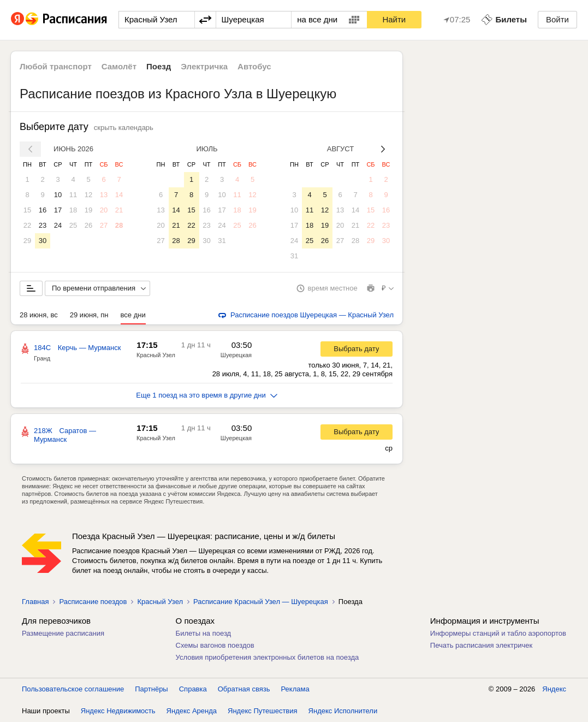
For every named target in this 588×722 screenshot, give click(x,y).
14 (119, 195)
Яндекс (554, 689)
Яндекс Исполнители (343, 711)
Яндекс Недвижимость (118, 711)
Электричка (204, 66)
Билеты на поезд (204, 633)
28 (119, 225)
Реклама (295, 689)
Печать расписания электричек (481, 645)
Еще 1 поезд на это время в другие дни (207, 395)
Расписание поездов (93, 602)
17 (58, 210)
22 (27, 225)
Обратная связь (244, 689)
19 (88, 210)
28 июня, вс (39, 315)
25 (73, 225)
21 (119, 210)
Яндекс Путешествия (263, 711)
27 (104, 225)
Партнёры (151, 689)
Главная (35, 602)
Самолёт (119, 66)
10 (58, 195)
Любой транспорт (56, 66)
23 (43, 225)
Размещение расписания (63, 633)
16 (43, 210)
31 (222, 241)
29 (27, 241)
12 (88, 195)
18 (73, 210)
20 (104, 210)
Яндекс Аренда (192, 711)
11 (73, 195)
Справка (193, 689)
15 (27, 210)
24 (58, 225)
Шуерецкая (236, 355)
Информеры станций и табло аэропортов (498, 633)
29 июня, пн (89, 315)
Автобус (254, 66)
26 (88, 225)
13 (104, 195)
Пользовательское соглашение (73, 689)
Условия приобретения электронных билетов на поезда (268, 657)
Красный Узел (156, 355)
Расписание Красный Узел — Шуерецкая (261, 602)
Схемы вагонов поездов (215, 645)
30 (43, 241)
